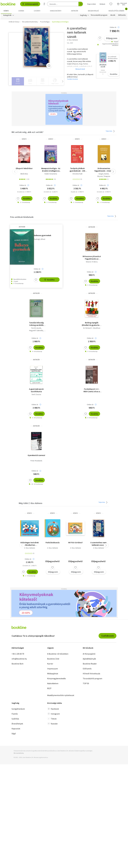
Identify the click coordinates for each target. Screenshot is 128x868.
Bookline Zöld (53, 659)
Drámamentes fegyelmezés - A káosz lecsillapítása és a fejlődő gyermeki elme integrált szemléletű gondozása (104, 170)
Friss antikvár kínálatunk (22, 218)
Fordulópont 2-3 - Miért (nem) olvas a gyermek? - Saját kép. (92, 391)
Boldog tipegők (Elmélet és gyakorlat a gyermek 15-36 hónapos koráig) (92, 324)
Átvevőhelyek (17, 724)
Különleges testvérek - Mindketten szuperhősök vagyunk (30, 544)
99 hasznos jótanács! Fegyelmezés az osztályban (92, 258)
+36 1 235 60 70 (18, 654)
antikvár (22, 227)
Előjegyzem (112, 39)
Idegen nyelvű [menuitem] (93, 11)
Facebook (53, 709)
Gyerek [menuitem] (21, 11)
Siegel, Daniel (104, 174)
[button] (113, 172)
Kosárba (114, 75)
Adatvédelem (53, 684)
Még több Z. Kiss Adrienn (31, 504)
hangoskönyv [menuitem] (56, 11)
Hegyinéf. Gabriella (36, 331)
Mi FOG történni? (76, 543)
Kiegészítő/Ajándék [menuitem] (118, 10)
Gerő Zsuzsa (36, 395)
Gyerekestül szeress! (36, 456)
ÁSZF (49, 689)
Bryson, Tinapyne (104, 177)
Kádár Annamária (51, 174)
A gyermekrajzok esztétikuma (36, 391)
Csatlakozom (108, 636)
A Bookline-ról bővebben (58, 654)
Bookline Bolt (18, 664)
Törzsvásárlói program (99, 16)
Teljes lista (111, 132)
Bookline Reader (90, 664)
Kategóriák (7, 16)
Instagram (53, 714)
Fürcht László (36, 329)
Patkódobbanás (53, 543)
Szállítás (15, 719)
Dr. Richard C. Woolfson (92, 329)
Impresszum (53, 669)
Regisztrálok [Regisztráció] (92, 4)
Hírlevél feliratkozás (91, 674)
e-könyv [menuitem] (37, 11)
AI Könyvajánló (30, 4)
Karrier (50, 664)
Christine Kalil (77, 174)
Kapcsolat (16, 729)
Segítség (83, 16)
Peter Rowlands (36, 461)
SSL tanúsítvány (19, 754)
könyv (24, 140)
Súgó (14, 734)
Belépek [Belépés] (102, 4)
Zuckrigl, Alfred (39, 240)
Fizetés (15, 714)
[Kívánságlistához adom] (100, 38)
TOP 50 (86, 684)
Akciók (113, 16)
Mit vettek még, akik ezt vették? (27, 133)
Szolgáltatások (18, 709)
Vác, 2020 (70, 43)
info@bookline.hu (19, 659)
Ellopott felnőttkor (24, 169)
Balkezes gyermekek (42, 236)
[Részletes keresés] (44, 4)
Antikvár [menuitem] (75, 11)
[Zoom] (49, 66)
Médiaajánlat (53, 674)
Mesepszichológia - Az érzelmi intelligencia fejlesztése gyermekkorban (51, 170)
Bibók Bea (24, 174)
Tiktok (52, 719)
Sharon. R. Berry (92, 262)
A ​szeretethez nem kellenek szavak (98, 544)
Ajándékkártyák (89, 659)
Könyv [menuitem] (6, 11)
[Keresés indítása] (81, 4)
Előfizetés (122, 16)
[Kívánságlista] (111, 4)
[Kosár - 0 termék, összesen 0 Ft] (122, 4)
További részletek (72, 80)
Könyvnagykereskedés (57, 679)
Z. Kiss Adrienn (30, 549)
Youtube (52, 724)
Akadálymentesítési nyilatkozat (61, 696)
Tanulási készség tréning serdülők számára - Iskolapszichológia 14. (36, 324)
